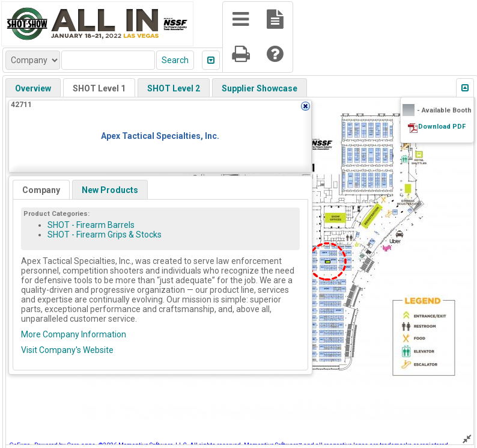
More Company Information (74, 334)
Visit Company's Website (67, 350)
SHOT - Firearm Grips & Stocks (105, 235)
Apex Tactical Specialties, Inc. (160, 136)
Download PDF (442, 127)
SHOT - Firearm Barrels (91, 225)
